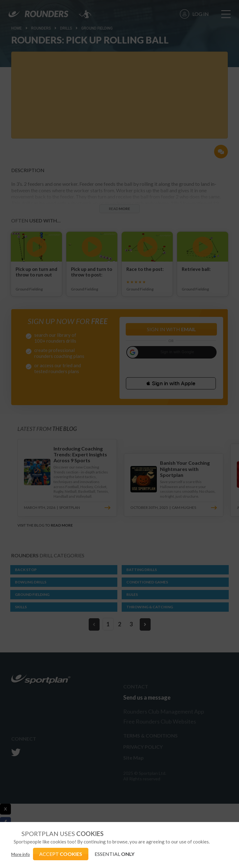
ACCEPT (61, 854)
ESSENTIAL (115, 854)
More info (21, 854)
